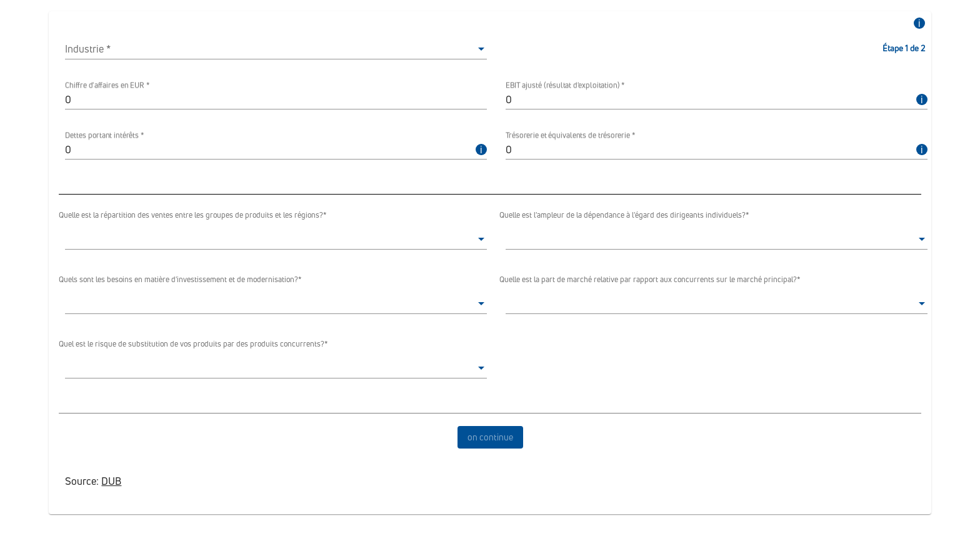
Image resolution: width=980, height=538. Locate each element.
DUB (111, 481)
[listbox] (276, 49)
